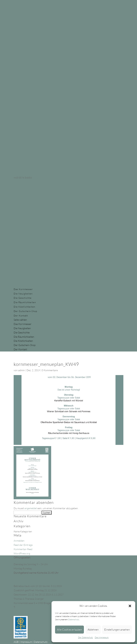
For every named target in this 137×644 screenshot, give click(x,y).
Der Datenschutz (85, 637)
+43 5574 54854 (25, 607)
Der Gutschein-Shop (25, 311)
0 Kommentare (50, 370)
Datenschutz (74, 619)
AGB (16, 642)
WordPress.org (22, 553)
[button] (130, 606)
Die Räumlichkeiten (25, 302)
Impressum (26, 642)
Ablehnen (93, 630)
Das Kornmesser (23, 289)
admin (22, 370)
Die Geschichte (23, 298)
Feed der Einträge (23, 545)
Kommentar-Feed (23, 549)
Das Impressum (102, 637)
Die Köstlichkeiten (24, 307)
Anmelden (19, 541)
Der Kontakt (21, 316)
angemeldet (31, 508)
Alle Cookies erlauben (69, 630)
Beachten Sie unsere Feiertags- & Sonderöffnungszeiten (43, 579)
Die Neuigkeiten (23, 294)
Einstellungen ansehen (117, 630)
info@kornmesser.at (24, 611)
